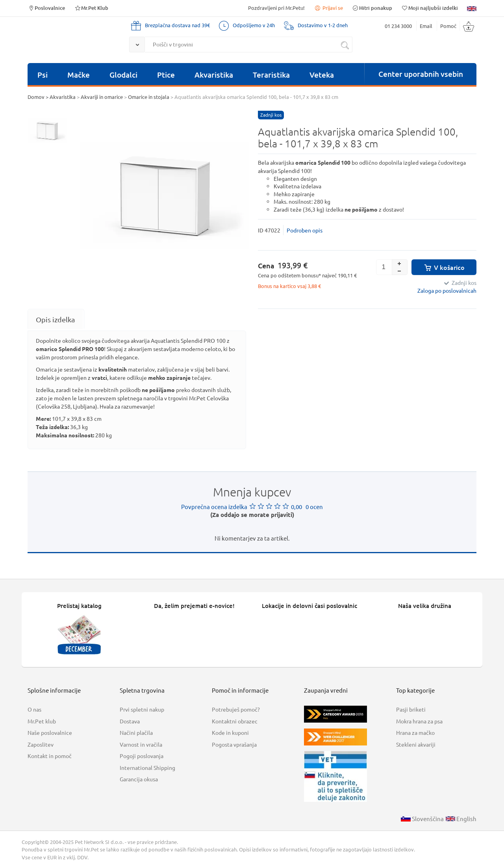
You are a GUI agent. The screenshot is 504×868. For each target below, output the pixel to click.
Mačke (79, 75)
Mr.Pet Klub (91, 8)
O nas (34, 709)
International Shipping (147, 768)
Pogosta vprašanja (234, 744)
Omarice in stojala (149, 97)
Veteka (322, 75)
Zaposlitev (41, 744)
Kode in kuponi (230, 732)
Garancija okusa (139, 779)
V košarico (444, 267)
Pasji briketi (411, 709)
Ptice (166, 75)
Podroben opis (305, 230)
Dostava (130, 721)
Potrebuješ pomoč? (236, 709)
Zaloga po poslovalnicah (447, 290)
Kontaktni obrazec (235, 721)
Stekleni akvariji (416, 744)
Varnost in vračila (141, 744)
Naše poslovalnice (50, 732)
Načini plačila (136, 732)
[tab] (55, 319)
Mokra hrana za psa (419, 721)
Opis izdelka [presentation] (55, 319)
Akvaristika (214, 75)
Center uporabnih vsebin (421, 74)
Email (426, 26)
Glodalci (123, 75)
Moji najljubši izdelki (430, 8)
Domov (36, 97)
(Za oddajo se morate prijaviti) (252, 515)
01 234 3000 (398, 26)
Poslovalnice (46, 8)
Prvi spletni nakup (142, 709)
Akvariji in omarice (102, 97)
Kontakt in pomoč (50, 756)
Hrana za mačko (415, 732)
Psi (43, 75)
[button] (400, 263)
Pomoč (448, 26)
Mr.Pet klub (42, 721)
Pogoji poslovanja (142, 756)
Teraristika (271, 75)
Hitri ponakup (372, 8)
